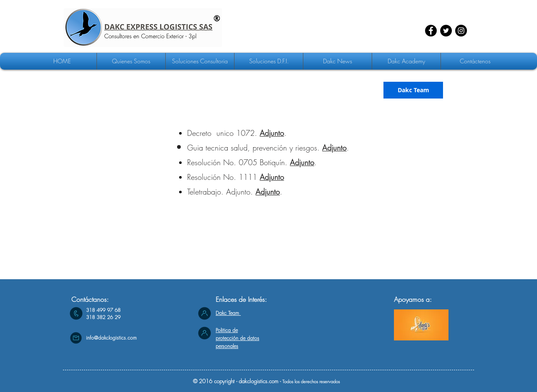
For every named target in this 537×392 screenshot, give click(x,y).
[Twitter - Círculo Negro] (446, 31)
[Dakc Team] (413, 90)
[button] (200, 61)
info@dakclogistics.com (111, 338)
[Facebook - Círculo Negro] (431, 31)
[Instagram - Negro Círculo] (461, 31)
